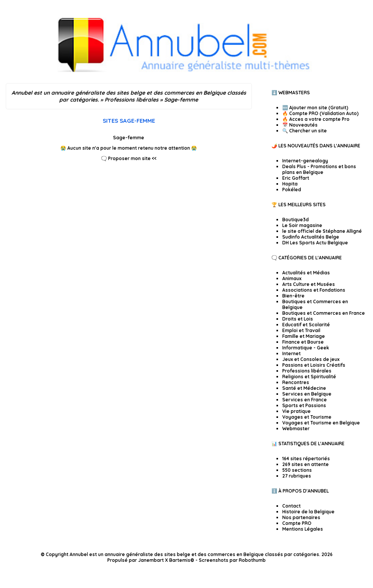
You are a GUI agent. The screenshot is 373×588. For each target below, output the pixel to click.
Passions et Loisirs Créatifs (314, 365)
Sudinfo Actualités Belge (311, 237)
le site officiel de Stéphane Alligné (322, 231)
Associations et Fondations (314, 290)
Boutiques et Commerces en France (324, 313)
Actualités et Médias (306, 273)
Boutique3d (296, 220)
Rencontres (296, 382)
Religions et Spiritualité (309, 377)
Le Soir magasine (302, 225)
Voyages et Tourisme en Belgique (321, 423)
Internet (291, 353)
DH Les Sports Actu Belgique (315, 243)
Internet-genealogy (305, 161)
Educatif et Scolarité (306, 325)
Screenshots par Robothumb (232, 560)
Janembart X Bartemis (164, 560)
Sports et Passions (304, 405)
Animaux (292, 278)
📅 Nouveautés (300, 125)
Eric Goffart (296, 178)
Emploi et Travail (301, 330)
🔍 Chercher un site (305, 131)
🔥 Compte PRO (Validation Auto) (321, 113)
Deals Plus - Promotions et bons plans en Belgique (319, 169)
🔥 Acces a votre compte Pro (316, 119)
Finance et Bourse (303, 342)
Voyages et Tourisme (307, 417)
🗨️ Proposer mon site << (129, 158)
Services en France (305, 400)
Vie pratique (296, 411)
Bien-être (293, 296)
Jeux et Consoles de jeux (311, 359)
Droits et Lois (298, 319)
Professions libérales (307, 371)
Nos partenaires (301, 517)
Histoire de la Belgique (308, 512)
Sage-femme (129, 138)
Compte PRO (297, 523)
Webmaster (296, 428)
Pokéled (292, 190)
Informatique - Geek (306, 348)
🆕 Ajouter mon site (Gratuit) (315, 108)
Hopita (290, 184)
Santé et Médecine (304, 388)
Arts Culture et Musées (309, 284)
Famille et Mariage (304, 336)
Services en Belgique (307, 394)
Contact (291, 506)
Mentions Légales (303, 529)
